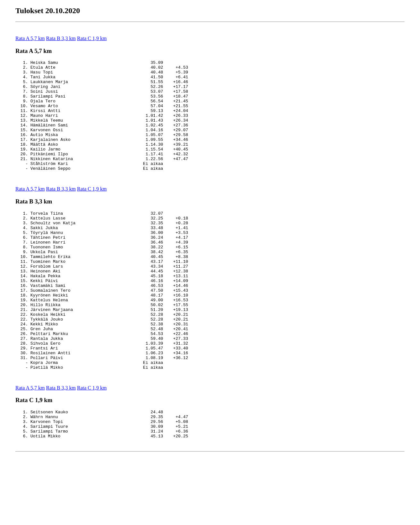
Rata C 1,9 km (92, 38)
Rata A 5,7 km (30, 38)
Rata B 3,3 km (61, 38)
